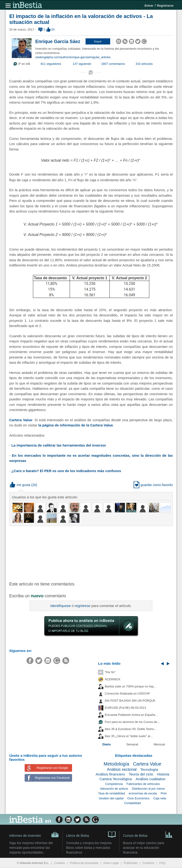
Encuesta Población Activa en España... (131, 715)
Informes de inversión (34, 835)
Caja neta (160, 798)
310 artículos (144, 64)
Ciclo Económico (138, 798)
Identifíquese (60, 606)
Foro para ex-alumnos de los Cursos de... (132, 722)
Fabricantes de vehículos (143, 784)
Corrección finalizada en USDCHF (127, 694)
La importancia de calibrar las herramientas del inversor (59, 445)
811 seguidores (51, 64)
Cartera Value (21, 420)
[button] (98, 41)
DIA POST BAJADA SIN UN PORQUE (130, 701)
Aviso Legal (111, 863)
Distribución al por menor (148, 789)
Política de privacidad (84, 863)
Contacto (148, 863)
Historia (163, 774)
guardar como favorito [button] (153, 485)
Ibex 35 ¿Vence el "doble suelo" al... (129, 736)
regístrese (83, 606)
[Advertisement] (85, 553)
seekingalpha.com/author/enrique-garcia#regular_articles (73, 57)
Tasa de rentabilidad (111, 793)
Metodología (116, 764)
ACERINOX (113, 679)
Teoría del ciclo (141, 774)
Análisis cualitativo (150, 779)
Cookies (59, 863)
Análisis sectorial (122, 769)
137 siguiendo (82, 64)
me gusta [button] (20, 485)
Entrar (149, 6)
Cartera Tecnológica (116, 779)
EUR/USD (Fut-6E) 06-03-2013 (125, 708)
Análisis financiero (110, 774)
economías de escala (143, 793)
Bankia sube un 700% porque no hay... (130, 686)
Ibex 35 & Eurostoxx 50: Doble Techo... (131, 729)
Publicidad (131, 863)
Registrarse (165, 6)
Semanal (132, 744)
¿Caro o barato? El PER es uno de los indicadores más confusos (66, 471)
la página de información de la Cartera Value (76, 425)
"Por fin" (110, 672)
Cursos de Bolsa (148, 834)
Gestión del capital (111, 798)
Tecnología (149, 769)
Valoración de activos (114, 789)
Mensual (159, 744)
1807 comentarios (113, 64)
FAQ (162, 863)
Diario (107, 744)
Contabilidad (132, 803)
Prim (164, 793)
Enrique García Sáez (58, 41)
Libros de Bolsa (91, 834)
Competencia (114, 784)
